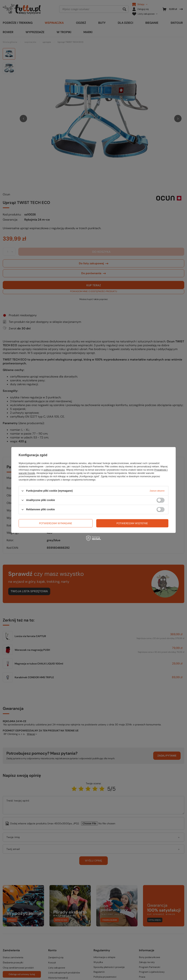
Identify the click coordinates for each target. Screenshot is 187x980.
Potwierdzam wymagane (56, 523)
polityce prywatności (54, 470)
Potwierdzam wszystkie (132, 523)
